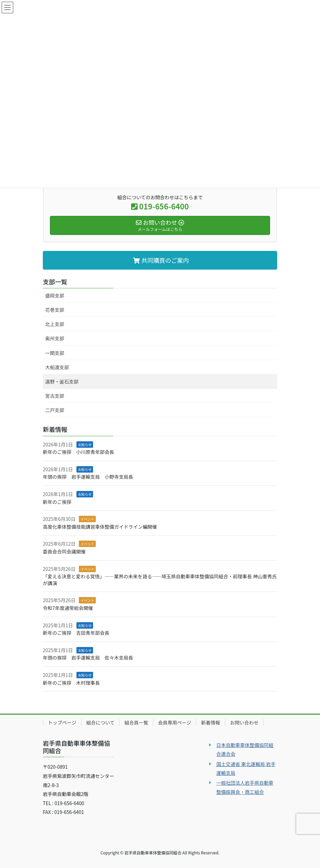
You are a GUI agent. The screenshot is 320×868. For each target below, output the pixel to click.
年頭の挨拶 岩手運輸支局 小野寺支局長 (88, 477)
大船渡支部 (57, 367)
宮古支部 (55, 396)
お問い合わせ (244, 722)
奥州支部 (55, 338)
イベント (87, 519)
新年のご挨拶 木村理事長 (71, 683)
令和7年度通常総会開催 (68, 608)
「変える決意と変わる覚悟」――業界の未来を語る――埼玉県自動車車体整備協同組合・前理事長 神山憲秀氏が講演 (160, 580)
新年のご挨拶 (57, 502)
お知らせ (85, 445)
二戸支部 (55, 410)
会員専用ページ (175, 722)
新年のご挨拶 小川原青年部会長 (78, 452)
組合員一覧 (136, 722)
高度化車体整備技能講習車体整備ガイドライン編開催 (100, 527)
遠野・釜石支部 (62, 381)
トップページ (62, 722)
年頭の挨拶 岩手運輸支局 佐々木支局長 (88, 658)
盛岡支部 (55, 295)
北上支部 (55, 324)
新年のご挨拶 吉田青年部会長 (76, 633)
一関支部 (55, 353)
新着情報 (211, 722)
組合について (101, 722)
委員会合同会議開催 (64, 551)
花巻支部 (55, 310)
